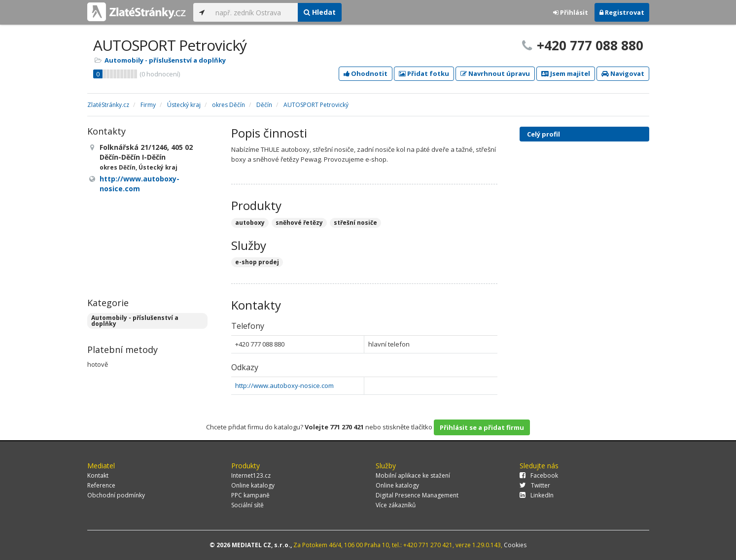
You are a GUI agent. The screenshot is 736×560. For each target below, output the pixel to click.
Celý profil (543, 134)
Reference (101, 485)
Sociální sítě (247, 505)
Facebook (539, 475)
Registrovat (622, 12)
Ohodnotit (366, 73)
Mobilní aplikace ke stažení (413, 475)
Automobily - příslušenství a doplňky (165, 60)
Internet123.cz (251, 475)
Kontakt (98, 475)
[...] (254, 12)
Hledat (320, 12)
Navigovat (623, 73)
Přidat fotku (424, 73)
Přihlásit (571, 12)
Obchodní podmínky (116, 495)
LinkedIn (537, 495)
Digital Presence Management (417, 495)
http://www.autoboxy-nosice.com (284, 385)
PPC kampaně (250, 495)
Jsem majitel (566, 73)
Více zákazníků (396, 505)
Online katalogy (253, 485)
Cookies (515, 545)
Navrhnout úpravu (495, 73)
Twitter (535, 485)
